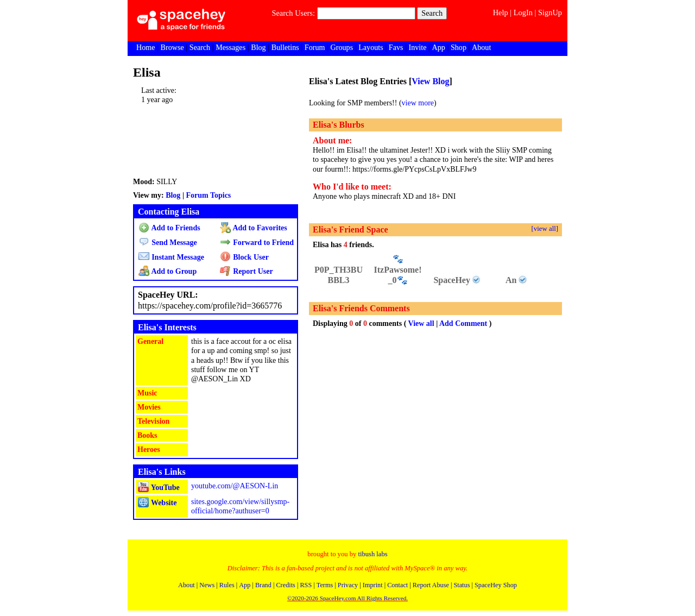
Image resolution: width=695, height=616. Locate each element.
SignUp (550, 12)
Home (146, 47)
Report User (246, 271)
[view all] (545, 229)
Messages (230, 47)
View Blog (430, 81)
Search (432, 13)
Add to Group (168, 271)
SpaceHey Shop (496, 585)
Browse (172, 47)
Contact (397, 585)
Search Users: (293, 13)
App (439, 47)
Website (157, 503)
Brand (263, 585)
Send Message (168, 243)
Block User (244, 257)
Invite (418, 47)
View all (421, 323)
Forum (315, 47)
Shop (459, 47)
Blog (258, 47)
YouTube (159, 488)
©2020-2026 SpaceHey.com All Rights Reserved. (347, 598)
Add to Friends (169, 228)
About (481, 47)
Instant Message (171, 257)
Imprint (373, 585)
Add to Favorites (253, 228)
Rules (227, 585)
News (207, 585)
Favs (396, 47)
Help (501, 12)
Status (462, 585)
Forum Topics (208, 195)
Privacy (348, 585)
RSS (306, 585)
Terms (325, 585)
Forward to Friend (257, 243)
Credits (285, 585)
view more (418, 103)
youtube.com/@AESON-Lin (235, 486)
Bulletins (285, 47)
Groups (342, 47)
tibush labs (372, 554)
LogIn (523, 12)
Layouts (371, 47)
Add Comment (463, 323)
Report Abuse (431, 585)
